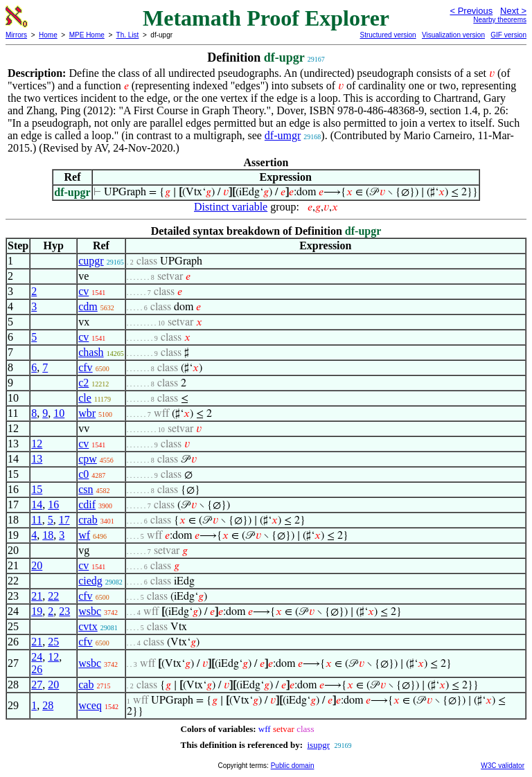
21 (37, 596)
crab (88, 520)
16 (53, 504)
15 (37, 489)
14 (37, 504)
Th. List (128, 35)
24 (37, 657)
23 (64, 611)
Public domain (293, 766)
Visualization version (453, 35)
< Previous (471, 11)
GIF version (508, 35)
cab (86, 685)
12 (37, 444)
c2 (83, 383)
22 (53, 596)
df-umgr (283, 135)
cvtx (88, 626)
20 (37, 565)
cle (85, 398)
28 (48, 705)
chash (91, 352)
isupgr (318, 745)
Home (48, 35)
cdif (87, 504)
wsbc (90, 611)
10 (59, 413)
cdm (88, 306)
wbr (87, 413)
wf (84, 535)
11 (36, 520)
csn (86, 489)
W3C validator (503, 766)
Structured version (388, 35)
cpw (88, 459)
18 (48, 535)
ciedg (90, 581)
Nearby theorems (500, 20)
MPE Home (87, 35)
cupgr (91, 261)
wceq (90, 705)
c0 (83, 474)
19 (37, 611)
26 (37, 669)
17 (64, 520)
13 (37, 459)
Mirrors (16, 35)
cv (83, 291)
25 (53, 642)
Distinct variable (231, 207)
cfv (85, 367)
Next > (513, 11)
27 (37, 685)
